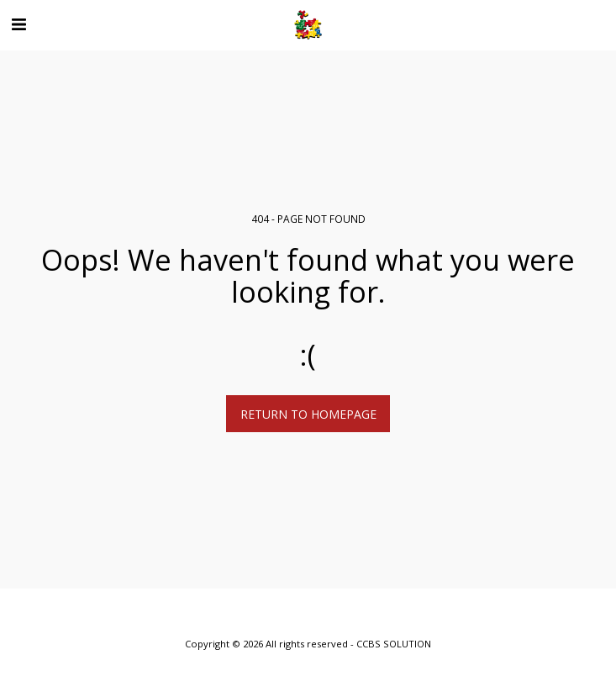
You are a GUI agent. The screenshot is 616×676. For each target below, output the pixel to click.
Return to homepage (308, 414)
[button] (18, 24)
